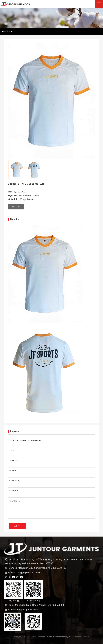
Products (7, 32)
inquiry (16, 207)
